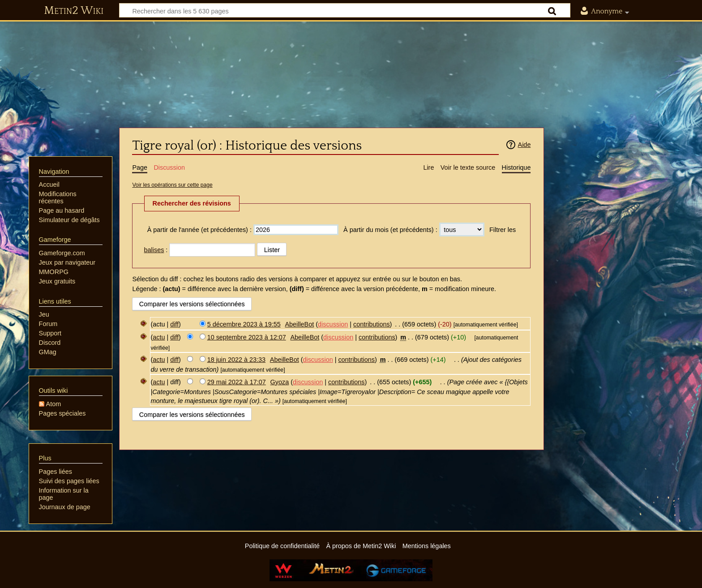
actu (159, 337)
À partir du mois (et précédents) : (390, 230)
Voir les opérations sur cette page (172, 185)
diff (174, 324)
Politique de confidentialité (282, 546)
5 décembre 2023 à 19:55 (244, 324)
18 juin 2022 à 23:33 (236, 360)
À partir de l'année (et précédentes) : (199, 230)
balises (154, 250)
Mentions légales (427, 546)
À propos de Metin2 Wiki (361, 546)
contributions (372, 324)
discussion (333, 324)
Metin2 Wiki (74, 11)
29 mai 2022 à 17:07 (237, 382)
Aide (524, 145)
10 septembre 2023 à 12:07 (247, 337)
